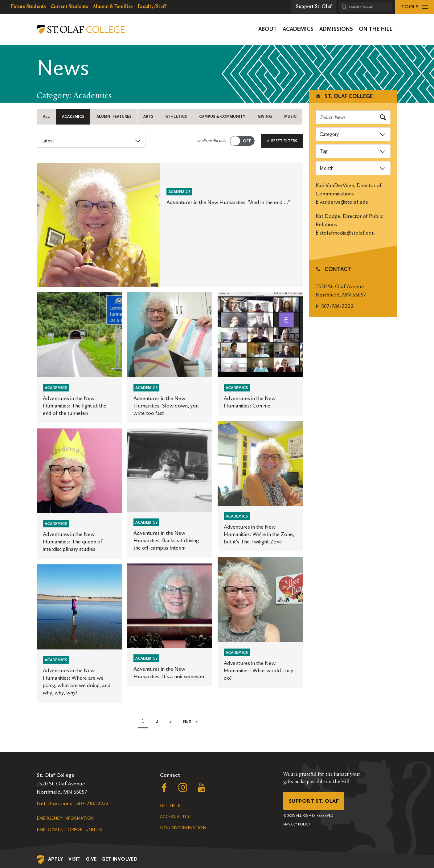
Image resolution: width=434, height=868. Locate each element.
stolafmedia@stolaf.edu (347, 233)
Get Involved (119, 859)
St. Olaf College (344, 96)
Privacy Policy (297, 825)
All (46, 117)
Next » (190, 722)
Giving (264, 117)
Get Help (170, 806)
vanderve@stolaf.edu (344, 202)
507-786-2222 (338, 306)
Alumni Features (113, 117)
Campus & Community (222, 117)
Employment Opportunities (69, 830)
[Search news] (353, 117)
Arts (148, 117)
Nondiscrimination (183, 828)
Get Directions (54, 803)
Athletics (176, 117)
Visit (75, 859)
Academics (72, 117)
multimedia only (212, 142)
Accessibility (175, 817)
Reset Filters (282, 142)
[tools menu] (414, 7)
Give (91, 859)
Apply (56, 859)
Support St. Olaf (314, 801)
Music (290, 117)
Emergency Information (66, 818)
